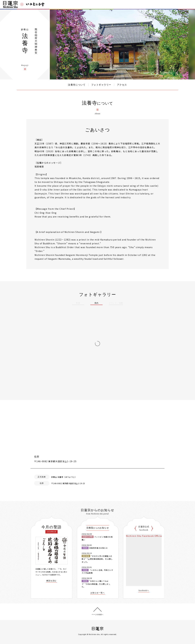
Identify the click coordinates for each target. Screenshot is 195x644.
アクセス (122, 85)
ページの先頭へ (98, 614)
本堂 (78, 303)
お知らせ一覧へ (98, 593)
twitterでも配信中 (49, 575)
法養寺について (77, 85)
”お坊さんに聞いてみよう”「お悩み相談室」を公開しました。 (96, 584)
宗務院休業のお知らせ (98, 548)
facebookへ (144, 591)
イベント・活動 (116, 303)
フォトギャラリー (101, 85)
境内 (97, 303)
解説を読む (52, 581)
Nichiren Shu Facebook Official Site (147, 536)
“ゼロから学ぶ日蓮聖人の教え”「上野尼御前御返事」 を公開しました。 (97, 559)
